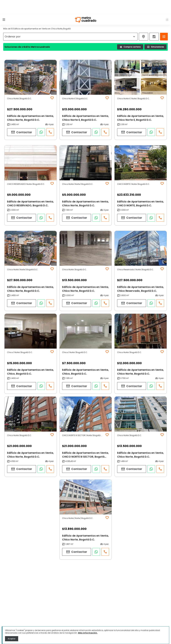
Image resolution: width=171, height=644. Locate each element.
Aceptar (12, 639)
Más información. (88, 633)
